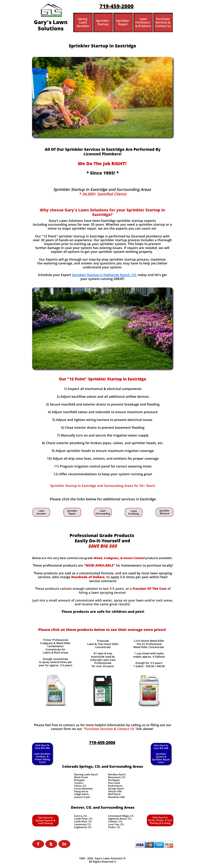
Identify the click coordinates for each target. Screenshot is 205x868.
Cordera (79, 783)
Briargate (79, 780)
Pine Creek (114, 783)
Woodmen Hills (116, 797)
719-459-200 (115, 6)
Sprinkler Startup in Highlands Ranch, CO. (104, 275)
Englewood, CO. (83, 827)
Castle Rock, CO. (83, 821)
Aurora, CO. (81, 816)
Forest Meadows (84, 789)
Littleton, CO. (115, 821)
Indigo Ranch (81, 794)
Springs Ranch (116, 789)
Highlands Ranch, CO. (120, 819)
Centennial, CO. (83, 824)
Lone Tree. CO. (116, 824)
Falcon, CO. (80, 786)
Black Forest (81, 777)
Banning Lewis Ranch (86, 774)
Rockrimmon (115, 786)
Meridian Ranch (117, 774)
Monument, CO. (117, 777)
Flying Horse (81, 791)
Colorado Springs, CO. (81, 766)
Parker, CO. (114, 827)
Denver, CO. (82, 807)
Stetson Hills (115, 791)
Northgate (114, 780)
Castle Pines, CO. (83, 819)
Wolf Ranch (114, 794)
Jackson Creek (82, 797)
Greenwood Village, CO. (121, 816)
